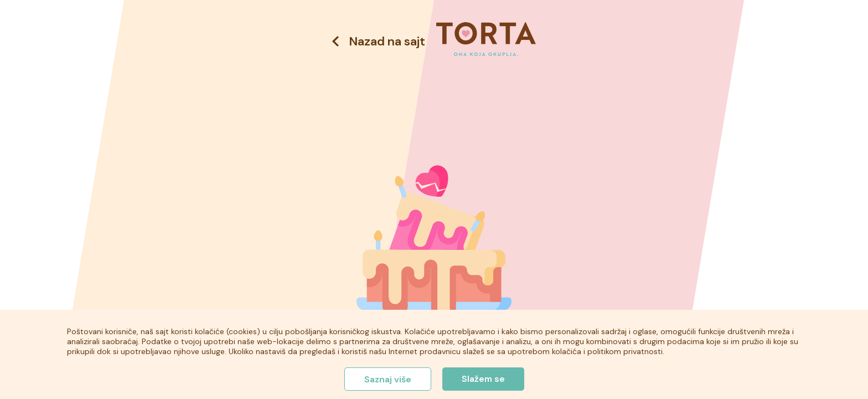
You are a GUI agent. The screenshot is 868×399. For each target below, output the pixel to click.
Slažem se (483, 379)
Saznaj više (388, 379)
